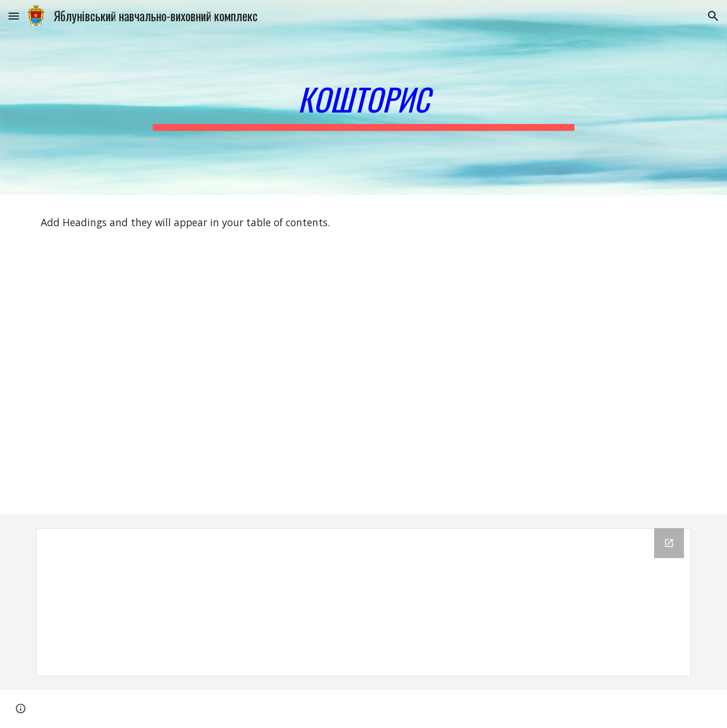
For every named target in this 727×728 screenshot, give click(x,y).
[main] (363, 98)
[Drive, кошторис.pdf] (196, 382)
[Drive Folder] (364, 602)
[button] (14, 16)
